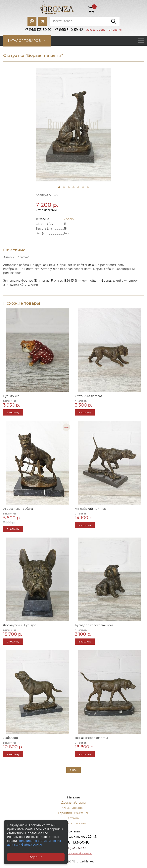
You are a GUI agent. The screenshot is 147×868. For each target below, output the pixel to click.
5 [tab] (78, 187)
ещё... (73, 770)
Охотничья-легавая (89, 396)
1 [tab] (59, 187)
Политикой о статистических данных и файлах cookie (34, 843)
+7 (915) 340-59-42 (73, 848)
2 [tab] (64, 187)
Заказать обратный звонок (104, 30)
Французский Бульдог (20, 625)
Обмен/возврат (74, 808)
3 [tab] (69, 187)
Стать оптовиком (74, 823)
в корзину (13, 412)
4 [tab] (73, 187)
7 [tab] (88, 187)
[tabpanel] (73, 125)
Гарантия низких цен (74, 813)
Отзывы (74, 818)
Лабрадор (11, 738)
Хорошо (36, 857)
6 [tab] (83, 187)
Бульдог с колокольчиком (94, 625)
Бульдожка (11, 396)
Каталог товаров (24, 41)
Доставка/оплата (73, 803)
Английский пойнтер (91, 509)
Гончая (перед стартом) (92, 738)
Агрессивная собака (18, 509)
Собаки (69, 219)
